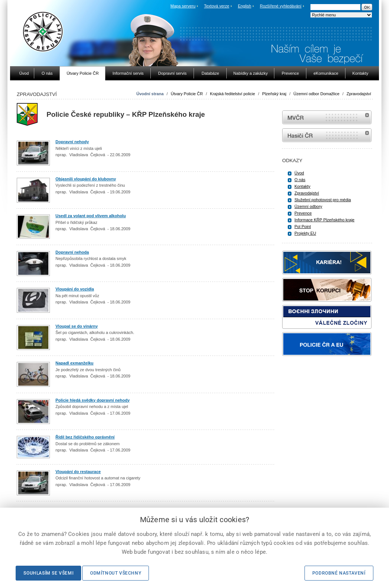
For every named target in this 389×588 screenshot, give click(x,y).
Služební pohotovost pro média (323, 200)
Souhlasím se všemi (48, 573)
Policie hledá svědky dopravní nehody (93, 400)
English (245, 6)
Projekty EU (305, 233)
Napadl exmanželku (74, 363)
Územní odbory (308, 206)
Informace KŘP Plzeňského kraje (324, 220)
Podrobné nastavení (339, 573)
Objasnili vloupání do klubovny (86, 179)
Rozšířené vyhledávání (281, 6)
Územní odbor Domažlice (316, 94)
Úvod (299, 173)
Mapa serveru (183, 6)
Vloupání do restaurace (78, 472)
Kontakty (302, 186)
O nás (300, 180)
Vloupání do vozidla (75, 289)
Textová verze (217, 6)
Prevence (303, 213)
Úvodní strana (150, 94)
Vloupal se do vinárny (77, 326)
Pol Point (303, 226)
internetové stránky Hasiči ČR (327, 135)
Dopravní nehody (72, 142)
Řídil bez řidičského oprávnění (85, 437)
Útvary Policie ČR (187, 94)
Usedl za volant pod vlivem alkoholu (91, 216)
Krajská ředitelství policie (232, 94)
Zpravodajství (359, 94)
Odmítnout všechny (116, 573)
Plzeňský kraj (274, 94)
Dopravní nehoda (72, 252)
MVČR (327, 117)
